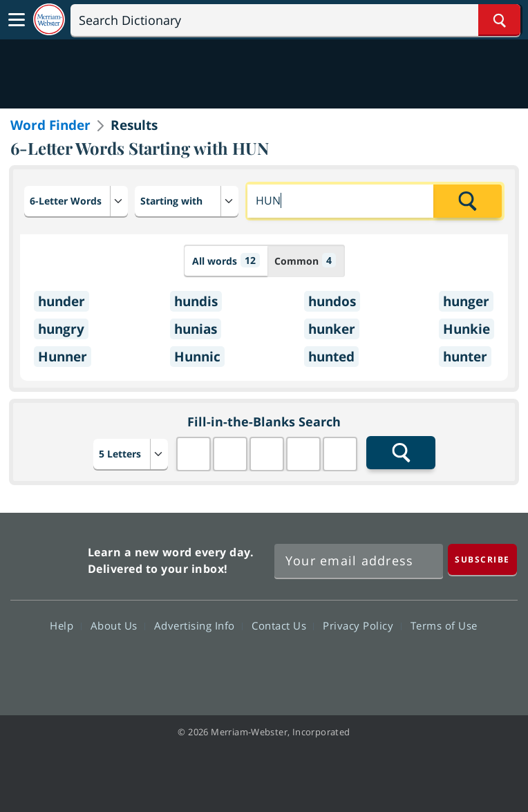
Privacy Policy (362, 625)
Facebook (189, 665)
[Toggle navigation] (17, 20)
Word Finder (50, 125)
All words (226, 260)
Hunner (63, 357)
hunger (466, 301)
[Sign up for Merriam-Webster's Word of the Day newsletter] (359, 561)
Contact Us (283, 625)
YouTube (289, 665)
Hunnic (197, 357)
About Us (118, 625)
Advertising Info (198, 625)
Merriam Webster (47, 557)
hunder (62, 301)
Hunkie (466, 329)
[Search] (295, 20)
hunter (465, 357)
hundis (196, 301)
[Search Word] (499, 20)
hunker (332, 329)
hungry (61, 329)
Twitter (239, 665)
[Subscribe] (482, 559)
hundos (332, 301)
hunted (331, 357)
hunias (196, 329)
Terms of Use (444, 625)
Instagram (338, 665)
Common (305, 260)
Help (65, 625)
